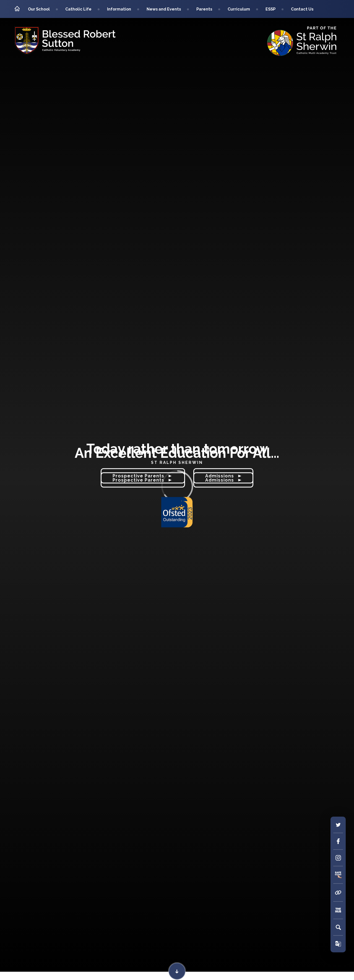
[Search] (338, 927)
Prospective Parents (143, 480)
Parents (204, 9)
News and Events (164, 9)
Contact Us (302, 9)
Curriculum (239, 9)
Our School (39, 9)
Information (119, 9)
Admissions (223, 480)
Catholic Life (78, 9)
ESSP (270, 9)
